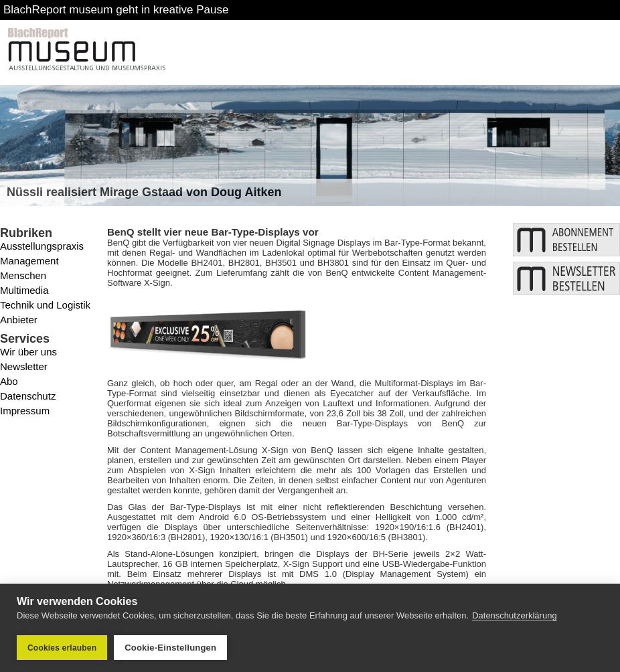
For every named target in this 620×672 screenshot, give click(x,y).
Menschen (23, 275)
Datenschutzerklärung (514, 615)
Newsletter (24, 366)
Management (29, 261)
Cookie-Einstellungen (170, 648)
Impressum (25, 411)
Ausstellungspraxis (42, 246)
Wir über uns (28, 352)
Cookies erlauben (62, 648)
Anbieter (19, 320)
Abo (9, 381)
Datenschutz (28, 396)
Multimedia (24, 290)
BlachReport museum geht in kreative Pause (116, 10)
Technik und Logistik (45, 305)
